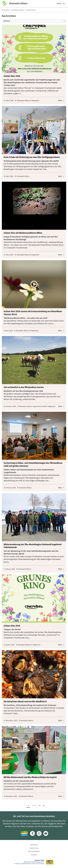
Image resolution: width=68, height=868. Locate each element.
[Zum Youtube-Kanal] (46, 833)
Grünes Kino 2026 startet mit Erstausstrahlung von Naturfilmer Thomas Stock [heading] (33, 313)
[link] (24, 806)
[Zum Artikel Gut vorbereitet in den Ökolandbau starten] (61, 406)
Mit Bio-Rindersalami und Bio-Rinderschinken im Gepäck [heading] (30, 777)
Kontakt (34, 855)
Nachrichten (31, 10)
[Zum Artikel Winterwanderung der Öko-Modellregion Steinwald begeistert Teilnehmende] (61, 569)
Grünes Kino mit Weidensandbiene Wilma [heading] (23, 233)
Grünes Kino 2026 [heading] (12, 76)
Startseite (5, 10)
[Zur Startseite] (5, 4)
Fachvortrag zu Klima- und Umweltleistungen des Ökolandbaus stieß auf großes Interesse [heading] (33, 464)
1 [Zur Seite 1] (28, 806)
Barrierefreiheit (34, 851)
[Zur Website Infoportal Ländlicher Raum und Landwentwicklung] (24, 833)
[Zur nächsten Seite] (44, 806)
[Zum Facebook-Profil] (32, 833)
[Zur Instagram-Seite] (39, 833)
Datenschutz (34, 848)
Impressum (34, 845)
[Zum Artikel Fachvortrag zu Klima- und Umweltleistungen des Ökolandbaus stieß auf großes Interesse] (61, 488)
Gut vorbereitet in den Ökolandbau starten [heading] (24, 387)
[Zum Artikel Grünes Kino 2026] (61, 101)
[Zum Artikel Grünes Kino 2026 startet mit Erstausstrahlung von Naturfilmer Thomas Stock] (61, 331)
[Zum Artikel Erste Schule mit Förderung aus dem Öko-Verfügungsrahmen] (61, 176)
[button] (64, 4)
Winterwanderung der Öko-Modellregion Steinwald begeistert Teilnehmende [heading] (33, 546)
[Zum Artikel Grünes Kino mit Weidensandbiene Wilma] (61, 255)
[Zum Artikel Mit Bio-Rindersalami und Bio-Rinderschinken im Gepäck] (61, 796)
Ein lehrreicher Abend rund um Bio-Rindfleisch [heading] (25, 702)
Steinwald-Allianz (18, 10)
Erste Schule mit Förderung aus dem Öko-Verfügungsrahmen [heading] (32, 157)
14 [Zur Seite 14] (40, 806)
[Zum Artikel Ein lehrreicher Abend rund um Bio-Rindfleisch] (61, 721)
